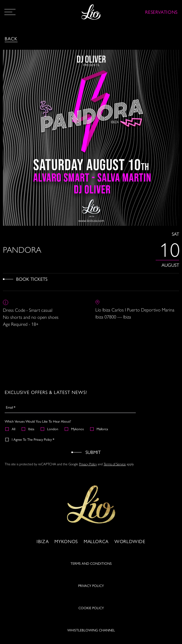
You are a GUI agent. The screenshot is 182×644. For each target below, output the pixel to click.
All (11, 429)
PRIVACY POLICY (91, 586)
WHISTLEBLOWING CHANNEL (91, 630)
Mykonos (74, 429)
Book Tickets (32, 279)
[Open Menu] (10, 12)
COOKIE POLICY (91, 608)
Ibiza (28, 429)
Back (11, 38)
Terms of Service (115, 464)
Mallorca (99, 429)
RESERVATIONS (161, 12)
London (50, 429)
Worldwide (130, 541)
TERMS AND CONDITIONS (91, 563)
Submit (93, 452)
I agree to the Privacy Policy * (30, 439)
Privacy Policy (88, 464)
